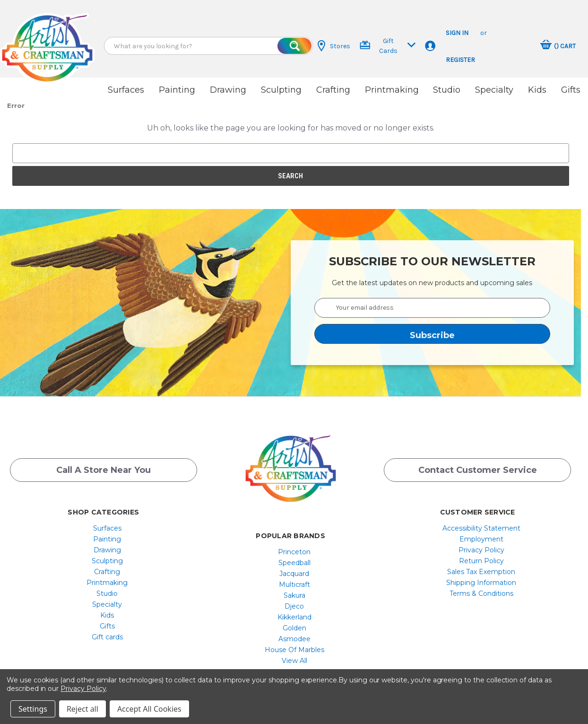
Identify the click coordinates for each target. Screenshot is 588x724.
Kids (537, 90)
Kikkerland (294, 607)
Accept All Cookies (149, 709)
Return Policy (481, 550)
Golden (294, 618)
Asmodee (294, 628)
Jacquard (294, 563)
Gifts (571, 90)
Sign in (457, 33)
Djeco (294, 596)
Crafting (333, 90)
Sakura (294, 585)
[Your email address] (432, 297)
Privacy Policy (481, 540)
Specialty (494, 90)
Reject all (82, 709)
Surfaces (126, 90)
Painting (177, 90)
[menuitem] (107, 518)
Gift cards (107, 627)
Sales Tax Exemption (481, 561)
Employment (481, 529)
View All (294, 650)
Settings (33, 709)
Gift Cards (388, 46)
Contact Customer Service (478, 464)
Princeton (294, 541)
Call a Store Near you (104, 464)
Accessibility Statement (481, 518)
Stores (334, 46)
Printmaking (392, 90)
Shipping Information (481, 572)
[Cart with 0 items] (558, 46)
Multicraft (294, 574)
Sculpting (281, 90)
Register (460, 60)
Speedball (294, 552)
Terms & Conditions (481, 583)
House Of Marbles (294, 639)
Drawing (228, 90)
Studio (447, 90)
